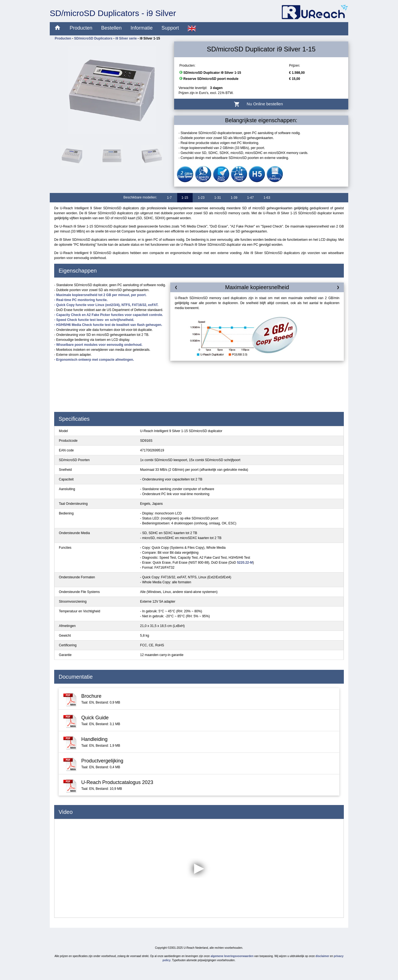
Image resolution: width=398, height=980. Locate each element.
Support (170, 28)
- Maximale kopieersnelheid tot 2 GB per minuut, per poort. (100, 295)
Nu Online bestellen (261, 104)
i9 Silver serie (126, 38)
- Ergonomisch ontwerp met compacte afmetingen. (94, 360)
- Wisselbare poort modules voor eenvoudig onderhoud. (98, 345)
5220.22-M (245, 563)
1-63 (267, 198)
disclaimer (322, 956)
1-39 (234, 198)
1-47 (250, 198)
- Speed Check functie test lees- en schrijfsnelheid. (94, 320)
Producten (81, 28)
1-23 (201, 198)
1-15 (185, 198)
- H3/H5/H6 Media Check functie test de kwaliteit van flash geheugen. (108, 325)
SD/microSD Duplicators (93, 38)
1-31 (218, 198)
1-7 (169, 198)
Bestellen (111, 28)
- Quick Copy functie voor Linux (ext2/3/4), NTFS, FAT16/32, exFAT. (106, 305)
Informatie (142, 28)
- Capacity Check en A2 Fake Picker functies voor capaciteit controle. (109, 315)
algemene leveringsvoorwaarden (232, 956)
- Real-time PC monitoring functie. (81, 300)
